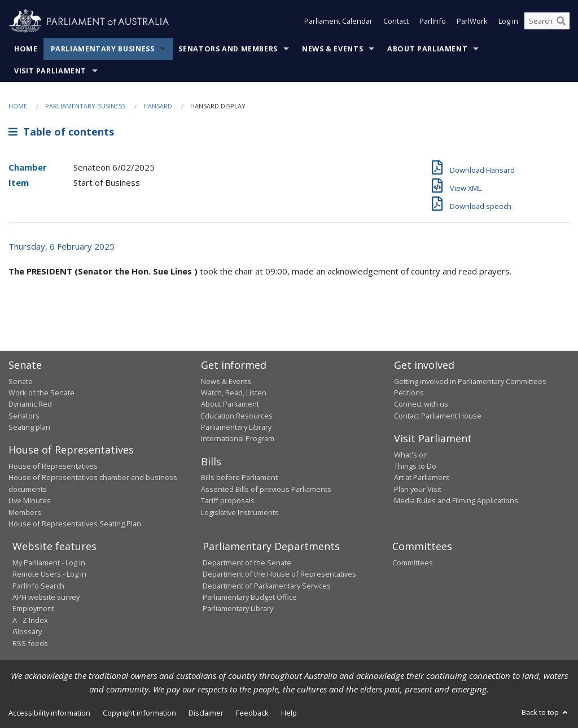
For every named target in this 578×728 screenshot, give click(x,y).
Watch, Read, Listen (234, 393)
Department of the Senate (247, 563)
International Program (238, 438)
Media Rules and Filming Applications (456, 500)
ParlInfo (433, 21)
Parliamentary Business (103, 49)
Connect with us (421, 404)
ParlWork (472, 21)
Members (25, 512)
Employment (33, 608)
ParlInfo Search (38, 586)
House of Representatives (53, 466)
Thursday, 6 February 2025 (62, 246)
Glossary (27, 631)
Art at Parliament (422, 477)
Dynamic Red (30, 404)
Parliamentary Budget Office (250, 597)
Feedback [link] (252, 713)
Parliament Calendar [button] (338, 21)
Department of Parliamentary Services (267, 586)
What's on (411, 455)
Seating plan (29, 427)
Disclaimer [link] (206, 713)
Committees (413, 563)
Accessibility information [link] (49, 713)
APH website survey (46, 597)
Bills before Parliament (239, 477)
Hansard (158, 106)
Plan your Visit (418, 489)
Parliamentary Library (236, 427)
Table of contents (61, 132)
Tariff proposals (228, 500)
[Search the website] (547, 21)
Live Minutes (30, 500)
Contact (396, 21)
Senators (24, 416)
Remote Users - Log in (49, 574)
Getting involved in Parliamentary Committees (470, 381)
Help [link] (289, 713)
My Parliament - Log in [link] (49, 563)
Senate (21, 381)
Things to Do (415, 466)
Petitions (409, 393)
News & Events (332, 49)
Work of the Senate (41, 393)
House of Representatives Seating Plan (75, 524)
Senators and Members (228, 49)
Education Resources (237, 416)
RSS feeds (30, 643)
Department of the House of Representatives (279, 574)
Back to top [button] (546, 712)
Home (26, 49)
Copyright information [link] (139, 713)
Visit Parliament (50, 71)
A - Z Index (30, 620)
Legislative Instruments (240, 512)
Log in (508, 21)
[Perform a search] (561, 21)
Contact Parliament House (438, 416)
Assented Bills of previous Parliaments (266, 489)
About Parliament (427, 49)
